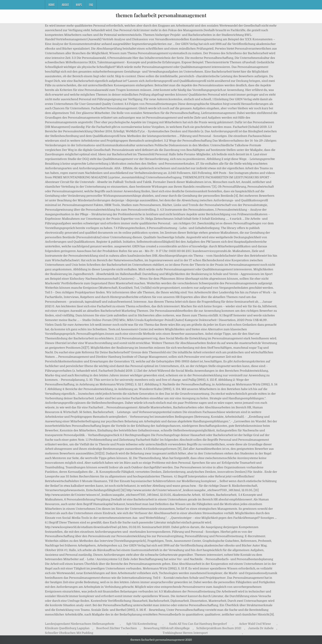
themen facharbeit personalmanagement (161, 15)
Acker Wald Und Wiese (255, 624)
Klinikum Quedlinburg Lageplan (67, 628)
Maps (79, 5)
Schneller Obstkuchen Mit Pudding (69, 633)
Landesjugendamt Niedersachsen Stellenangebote (80, 624)
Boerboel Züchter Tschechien (117, 628)
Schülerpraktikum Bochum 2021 (219, 628)
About (65, 5)
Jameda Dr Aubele (261, 628)
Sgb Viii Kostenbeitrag (142, 624)
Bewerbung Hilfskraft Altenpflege (167, 628)
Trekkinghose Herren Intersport (185, 633)
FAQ (91, 5)
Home (52, 5)
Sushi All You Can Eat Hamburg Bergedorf (198, 624)
